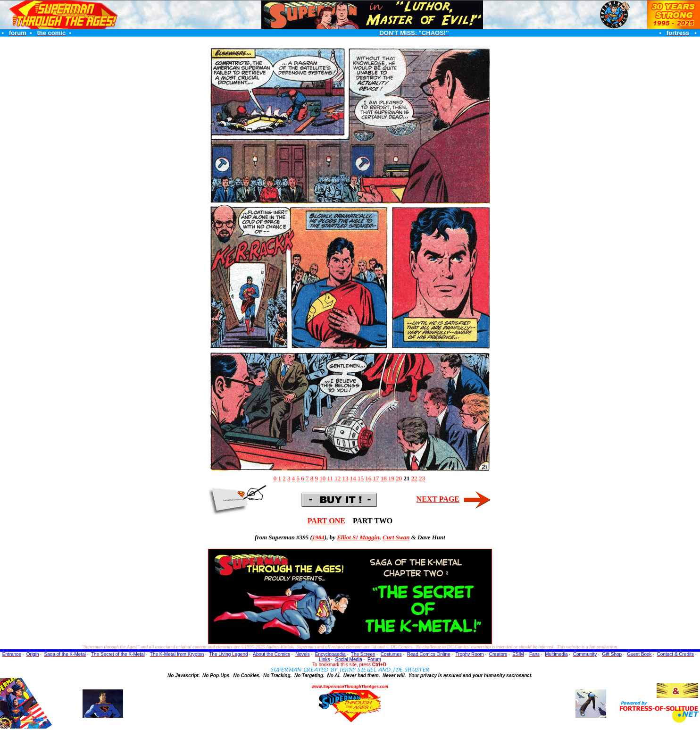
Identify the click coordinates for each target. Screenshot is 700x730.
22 (414, 478)
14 (353, 478)
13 (346, 478)
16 (368, 478)
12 (337, 478)
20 (399, 478)
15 (361, 478)
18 (384, 478)
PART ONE (326, 521)
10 (322, 478)
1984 (318, 537)
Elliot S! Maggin (358, 537)
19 (391, 478)
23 (422, 478)
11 (330, 478)
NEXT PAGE (438, 499)
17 (376, 478)
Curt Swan (396, 537)
